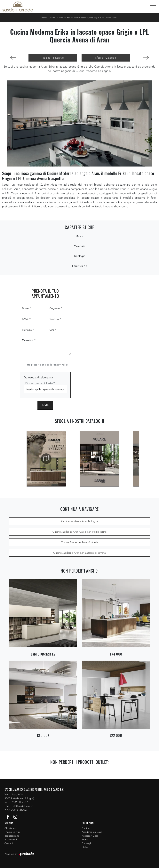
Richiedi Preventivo (53, 58)
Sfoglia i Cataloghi (106, 58)
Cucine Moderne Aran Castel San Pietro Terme (80, 532)
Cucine (52, 18)
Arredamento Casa (92, 832)
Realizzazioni (12, 836)
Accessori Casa (90, 836)
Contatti (9, 843)
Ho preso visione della (48, 365)
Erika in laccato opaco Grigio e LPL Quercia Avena (96, 18)
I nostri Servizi (12, 832)
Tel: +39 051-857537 (16, 802)
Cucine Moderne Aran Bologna (79, 521)
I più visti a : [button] (80, 266)
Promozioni (11, 839)
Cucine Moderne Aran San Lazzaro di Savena (79, 553)
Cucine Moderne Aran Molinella (79, 542)
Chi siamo (10, 828)
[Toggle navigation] (153, 6)
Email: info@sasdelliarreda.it (20, 806)
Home (44, 18)
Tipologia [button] (79, 256)
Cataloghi (87, 843)
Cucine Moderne (64, 18)
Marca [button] (79, 236)
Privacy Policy (60, 365)
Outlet (85, 847)
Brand (85, 839)
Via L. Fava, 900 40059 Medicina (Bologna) (19, 796)
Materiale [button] (79, 246)
